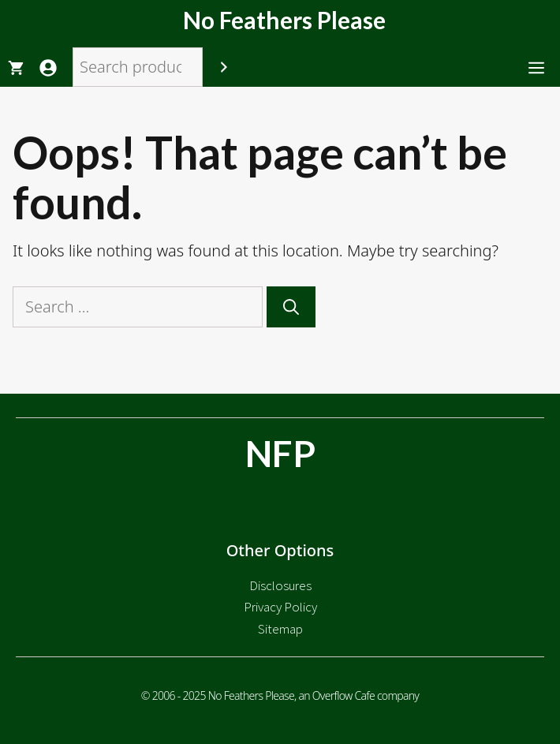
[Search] (224, 67)
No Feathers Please (284, 20)
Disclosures (280, 585)
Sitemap (280, 629)
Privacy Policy (280, 607)
